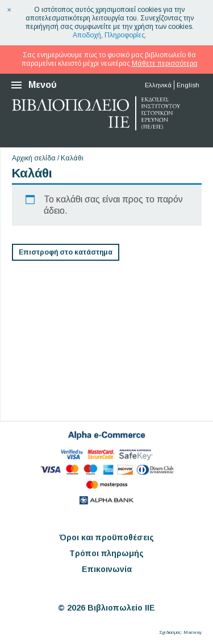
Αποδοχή (87, 35)
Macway (193, 632)
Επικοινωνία (107, 569)
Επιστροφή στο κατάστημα (66, 252)
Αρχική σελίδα (34, 158)
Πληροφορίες (125, 35)
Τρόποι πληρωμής (106, 553)
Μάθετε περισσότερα (165, 63)
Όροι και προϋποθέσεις (107, 537)
